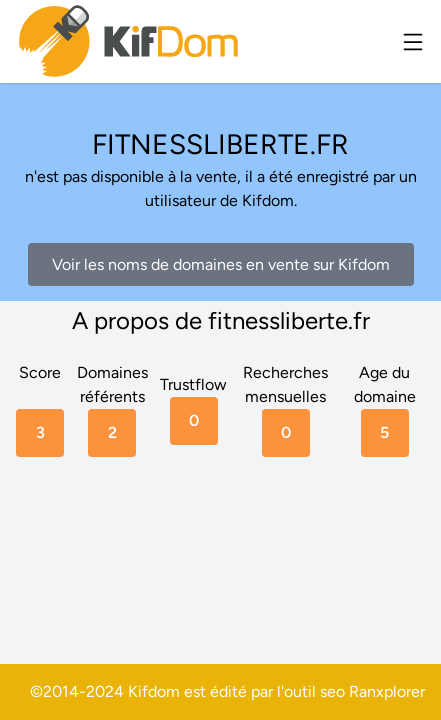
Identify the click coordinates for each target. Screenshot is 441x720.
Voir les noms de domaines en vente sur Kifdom (221, 264)
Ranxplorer (387, 691)
